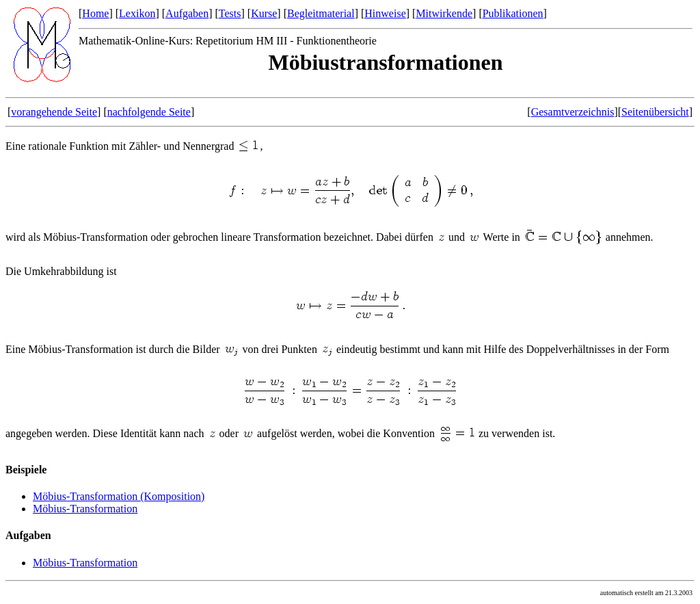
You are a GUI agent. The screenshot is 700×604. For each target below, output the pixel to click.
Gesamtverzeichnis (573, 112)
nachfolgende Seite (149, 112)
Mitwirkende (444, 13)
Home (95, 13)
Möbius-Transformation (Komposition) (119, 496)
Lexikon (137, 13)
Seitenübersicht (655, 112)
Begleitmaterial (321, 13)
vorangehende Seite (54, 112)
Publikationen (513, 13)
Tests (230, 13)
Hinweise (385, 13)
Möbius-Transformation (85, 509)
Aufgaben (187, 13)
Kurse (264, 13)
